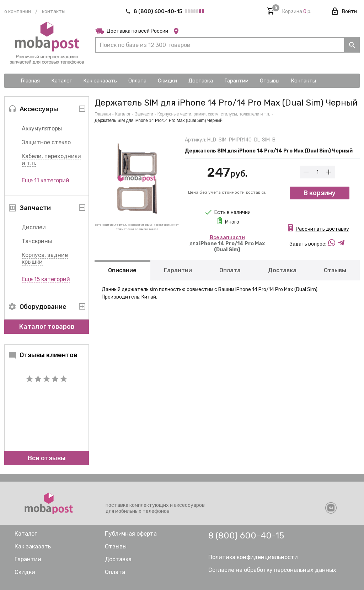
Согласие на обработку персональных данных (272, 570)
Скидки (25, 572)
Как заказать (33, 546)
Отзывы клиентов (43, 355)
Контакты (54, 12)
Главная (103, 114)
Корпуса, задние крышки (45, 258)
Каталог (123, 114)
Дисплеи (34, 227)
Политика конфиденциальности (253, 557)
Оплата (230, 270)
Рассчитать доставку (322, 229)
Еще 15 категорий (46, 279)
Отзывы (335, 270)
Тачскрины (37, 241)
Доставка (282, 270)
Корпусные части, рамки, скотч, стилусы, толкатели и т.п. (214, 114)
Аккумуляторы (42, 128)
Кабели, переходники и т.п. (51, 160)
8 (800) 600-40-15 (154, 12)
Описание (122, 270)
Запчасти (144, 114)
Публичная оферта (131, 534)
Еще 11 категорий (45, 180)
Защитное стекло (46, 142)
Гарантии (178, 270)
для (227, 244)
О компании (18, 12)
